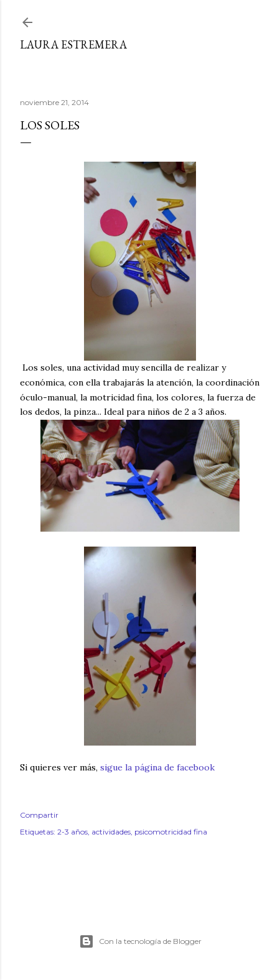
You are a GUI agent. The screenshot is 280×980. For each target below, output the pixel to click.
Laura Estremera (73, 44)
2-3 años (72, 832)
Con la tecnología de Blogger (140, 941)
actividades (111, 832)
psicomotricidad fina (171, 832)
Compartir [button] (39, 815)
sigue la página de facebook (157, 767)
